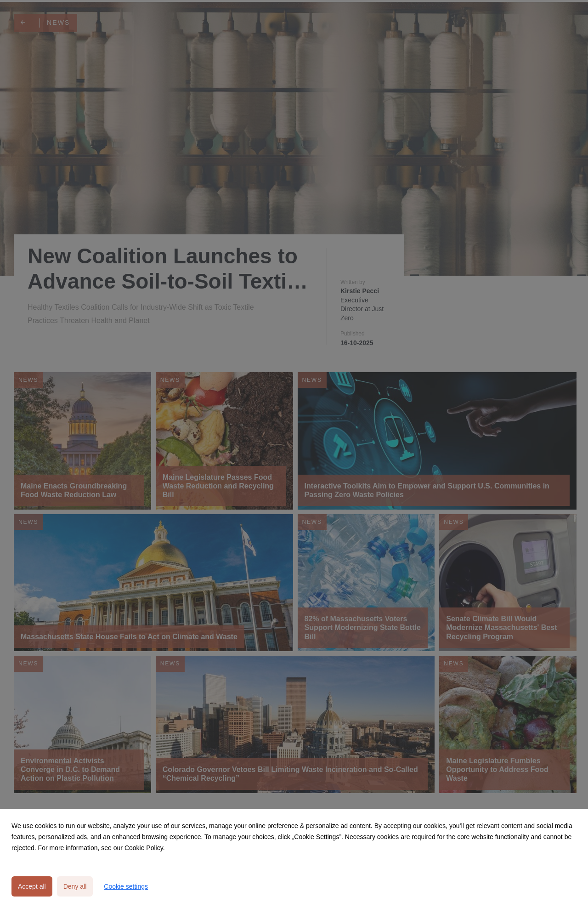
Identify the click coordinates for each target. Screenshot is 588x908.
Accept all (32, 886)
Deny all (75, 886)
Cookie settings (126, 886)
